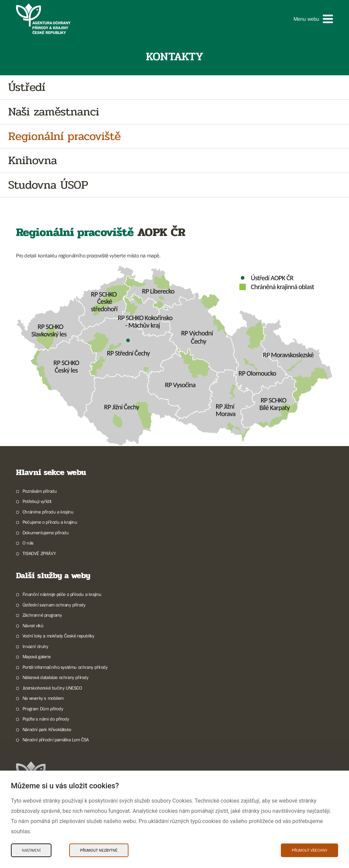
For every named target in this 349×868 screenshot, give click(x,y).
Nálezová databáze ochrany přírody (56, 677)
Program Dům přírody (43, 709)
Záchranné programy (42, 615)
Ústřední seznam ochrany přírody (54, 605)
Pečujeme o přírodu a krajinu (50, 522)
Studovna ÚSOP (48, 185)
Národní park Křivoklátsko (47, 729)
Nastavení (31, 850)
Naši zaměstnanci (54, 112)
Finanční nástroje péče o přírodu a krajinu (62, 594)
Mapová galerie (36, 657)
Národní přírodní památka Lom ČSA (56, 740)
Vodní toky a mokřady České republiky (58, 636)
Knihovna (33, 161)
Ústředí (27, 87)
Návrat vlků (33, 626)
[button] (313, 19)
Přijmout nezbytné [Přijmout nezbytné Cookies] (99, 850)
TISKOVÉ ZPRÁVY (39, 553)
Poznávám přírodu (40, 491)
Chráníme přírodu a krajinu (48, 512)
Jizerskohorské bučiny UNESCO (52, 688)
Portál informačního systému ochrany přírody (65, 667)
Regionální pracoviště (64, 136)
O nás (28, 543)
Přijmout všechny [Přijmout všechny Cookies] (309, 850)
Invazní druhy (35, 646)
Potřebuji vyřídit (37, 501)
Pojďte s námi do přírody (46, 719)
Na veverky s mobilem (43, 698)
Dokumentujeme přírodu (46, 533)
